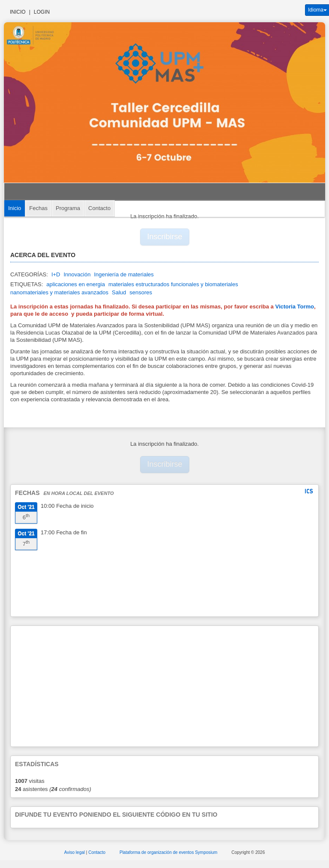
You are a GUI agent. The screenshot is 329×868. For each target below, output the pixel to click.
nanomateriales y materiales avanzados (59, 292)
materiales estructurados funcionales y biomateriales (173, 284)
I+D (56, 274)
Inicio (18, 12)
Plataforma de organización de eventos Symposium (169, 852)
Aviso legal (75, 852)
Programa (68, 208)
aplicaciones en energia (76, 284)
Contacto (99, 208)
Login (42, 12)
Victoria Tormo (294, 307)
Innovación (77, 274)
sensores (141, 292)
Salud (119, 292)
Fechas (38, 208)
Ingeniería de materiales (124, 274)
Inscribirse (165, 237)
